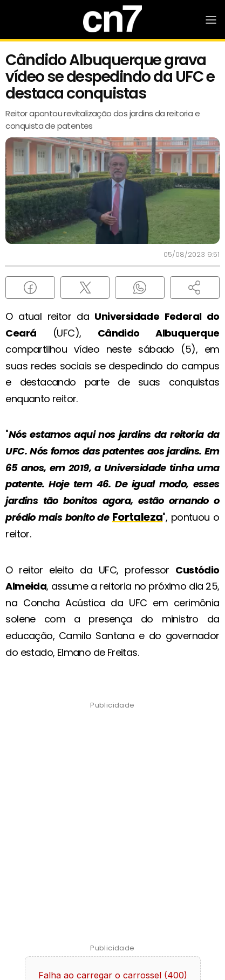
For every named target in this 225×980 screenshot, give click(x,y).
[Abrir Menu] (211, 20)
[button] (195, 288)
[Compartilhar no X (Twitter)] (85, 288)
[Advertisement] (112, 828)
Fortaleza (138, 517)
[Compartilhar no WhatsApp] (140, 288)
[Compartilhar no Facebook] (30, 288)
